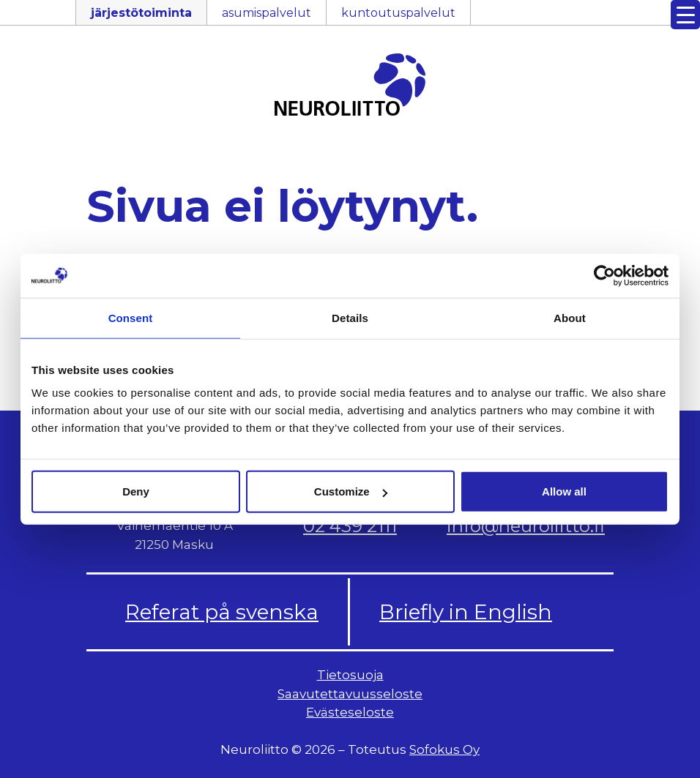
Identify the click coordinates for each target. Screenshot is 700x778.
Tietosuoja (350, 675)
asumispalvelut (267, 13)
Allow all (564, 491)
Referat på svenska (222, 612)
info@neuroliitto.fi (526, 526)
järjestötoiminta (141, 13)
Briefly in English (466, 612)
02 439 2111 (350, 526)
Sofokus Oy (444, 749)
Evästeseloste (350, 712)
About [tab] (570, 317)
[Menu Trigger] (685, 15)
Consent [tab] (131, 317)
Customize (351, 491)
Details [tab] (350, 317)
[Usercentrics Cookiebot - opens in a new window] (604, 275)
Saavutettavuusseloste (350, 694)
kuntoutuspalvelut (398, 13)
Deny (136, 491)
